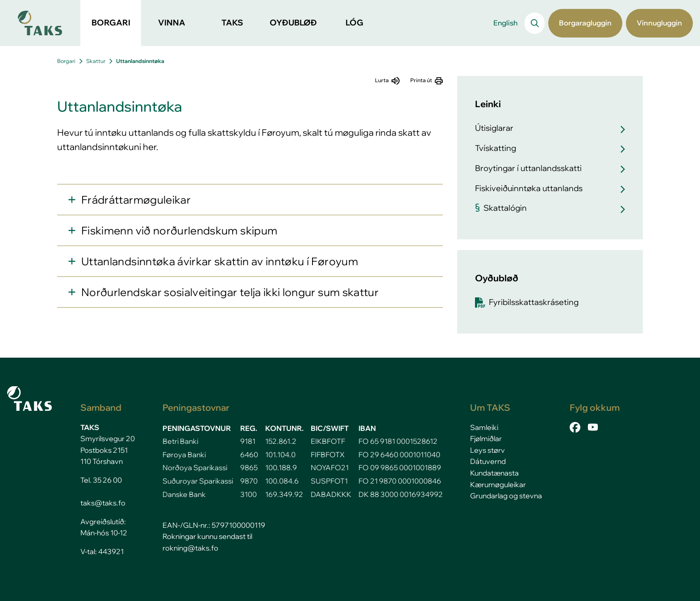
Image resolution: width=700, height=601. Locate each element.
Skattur (96, 61)
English (505, 23)
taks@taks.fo (103, 503)
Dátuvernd (488, 461)
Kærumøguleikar (498, 484)
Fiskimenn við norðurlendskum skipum (179, 230)
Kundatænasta (494, 473)
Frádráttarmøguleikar (136, 200)
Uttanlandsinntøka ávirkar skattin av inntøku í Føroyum (220, 261)
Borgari (66, 61)
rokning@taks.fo (190, 548)
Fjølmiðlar (486, 438)
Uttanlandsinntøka (140, 61)
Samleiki (484, 427)
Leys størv (487, 450)
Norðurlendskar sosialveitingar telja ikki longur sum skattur (230, 292)
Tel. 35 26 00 (101, 480)
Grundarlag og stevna (506, 496)
